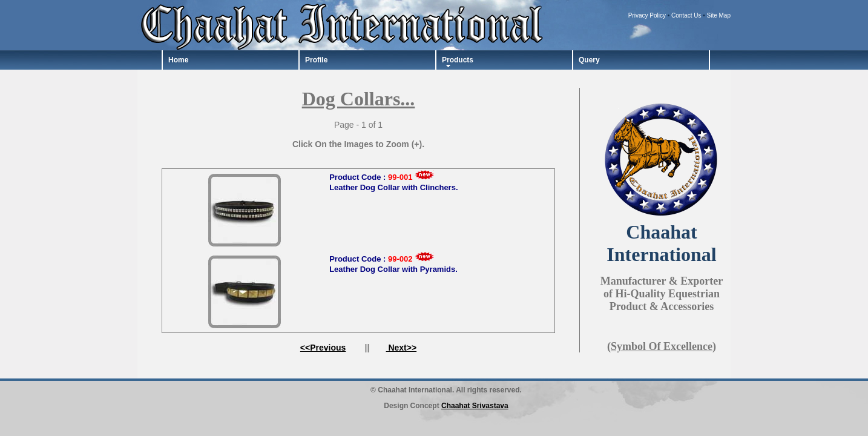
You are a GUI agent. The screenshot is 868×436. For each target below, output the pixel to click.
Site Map (719, 15)
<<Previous (323, 348)
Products (458, 60)
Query (589, 60)
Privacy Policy (647, 15)
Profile (316, 60)
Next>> (402, 348)
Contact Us (686, 15)
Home (178, 60)
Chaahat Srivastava (475, 406)
